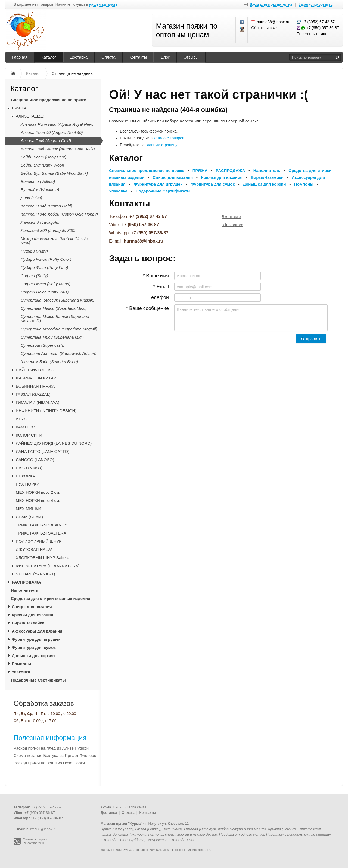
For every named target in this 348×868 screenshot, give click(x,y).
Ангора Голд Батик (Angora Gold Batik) (58, 149)
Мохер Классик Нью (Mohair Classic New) (54, 241)
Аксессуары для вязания (37, 631)
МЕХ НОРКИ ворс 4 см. (38, 500)
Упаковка (21, 672)
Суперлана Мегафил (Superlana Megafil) (59, 329)
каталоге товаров (169, 138)
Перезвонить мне (312, 34)
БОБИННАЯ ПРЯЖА (35, 386)
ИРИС (21, 419)
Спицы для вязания (32, 607)
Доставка (79, 57)
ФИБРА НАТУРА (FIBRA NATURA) (48, 566)
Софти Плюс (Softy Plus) (45, 292)
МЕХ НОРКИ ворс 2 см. (38, 492)
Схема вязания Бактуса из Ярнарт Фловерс (55, 755)
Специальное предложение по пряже (48, 100)
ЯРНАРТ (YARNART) (35, 574)
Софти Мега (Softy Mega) (46, 284)
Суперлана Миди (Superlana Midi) (52, 337)
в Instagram (233, 225)
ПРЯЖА (19, 108)
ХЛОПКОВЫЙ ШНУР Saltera (43, 558)
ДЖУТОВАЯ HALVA (34, 549)
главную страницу (161, 145)
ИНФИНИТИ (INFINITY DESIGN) (46, 411)
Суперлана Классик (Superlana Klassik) (58, 300)
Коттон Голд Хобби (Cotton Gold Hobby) (59, 214)
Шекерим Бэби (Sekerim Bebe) (49, 362)
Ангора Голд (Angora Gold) (46, 141)
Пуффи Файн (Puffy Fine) (44, 267)
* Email (161, 287)
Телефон (159, 297)
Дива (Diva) (31, 198)
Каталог (49, 57)
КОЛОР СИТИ (29, 435)
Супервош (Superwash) (43, 345)
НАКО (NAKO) (29, 468)
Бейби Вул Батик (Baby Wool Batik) (54, 173)
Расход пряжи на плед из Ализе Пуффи (51, 748)
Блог (165, 57)
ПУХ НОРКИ (28, 484)
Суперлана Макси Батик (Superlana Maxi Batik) (55, 319)
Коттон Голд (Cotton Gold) (46, 206)
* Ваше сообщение (147, 308)
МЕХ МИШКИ (28, 509)
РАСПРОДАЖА (26, 582)
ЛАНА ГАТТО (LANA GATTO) (43, 451)
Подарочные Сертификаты (38, 680)
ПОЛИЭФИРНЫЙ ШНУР (39, 541)
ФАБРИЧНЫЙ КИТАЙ (36, 378)
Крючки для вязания (32, 615)
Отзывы (191, 57)
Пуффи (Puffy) (34, 251)
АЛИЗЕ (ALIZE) (30, 116)
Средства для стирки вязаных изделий (51, 598)
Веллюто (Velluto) (38, 181)
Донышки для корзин (33, 656)
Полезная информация (50, 738)
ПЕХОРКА (25, 476)
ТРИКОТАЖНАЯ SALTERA (41, 533)
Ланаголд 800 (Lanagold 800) (48, 230)
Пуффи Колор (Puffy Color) (46, 259)
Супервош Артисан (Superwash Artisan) (58, 353)
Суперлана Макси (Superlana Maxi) (54, 308)
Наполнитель (24, 590)
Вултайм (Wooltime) (40, 190)
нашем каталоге (103, 4)
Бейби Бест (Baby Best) (43, 157)
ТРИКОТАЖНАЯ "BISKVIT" (41, 525)
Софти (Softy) (34, 276)
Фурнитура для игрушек (36, 639)
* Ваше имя (156, 276)
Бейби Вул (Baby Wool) (42, 165)
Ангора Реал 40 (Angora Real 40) (52, 132)
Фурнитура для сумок (34, 647)
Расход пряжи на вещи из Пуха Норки (49, 763)
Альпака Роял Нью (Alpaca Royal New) (57, 124)
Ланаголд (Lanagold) (40, 222)
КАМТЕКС (25, 427)
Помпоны (21, 664)
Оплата (108, 57)
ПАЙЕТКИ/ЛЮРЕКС (35, 370)
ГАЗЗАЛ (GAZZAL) (33, 394)
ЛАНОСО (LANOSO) (35, 460)
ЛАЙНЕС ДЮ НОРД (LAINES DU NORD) (54, 443)
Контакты (138, 57)
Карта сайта (136, 807)
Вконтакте (231, 217)
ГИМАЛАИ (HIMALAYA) (38, 402)
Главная (20, 57)
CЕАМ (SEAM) (29, 517)
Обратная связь (265, 28)
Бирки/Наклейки (28, 623)
